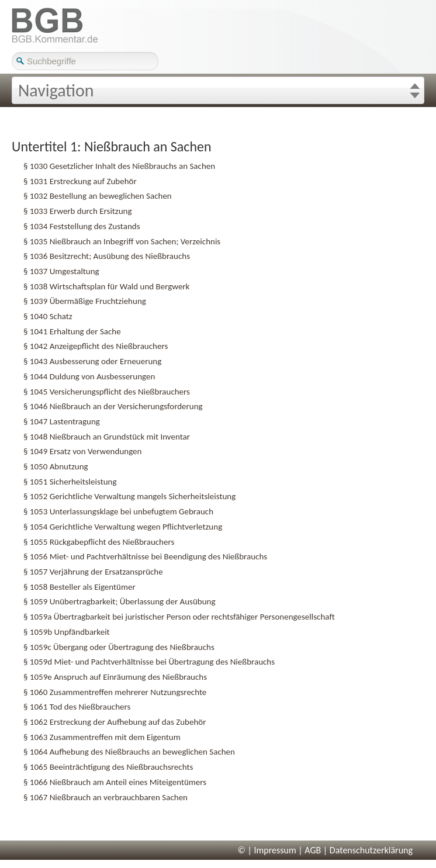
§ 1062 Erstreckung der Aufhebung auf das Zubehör (115, 722)
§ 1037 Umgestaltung (61, 271)
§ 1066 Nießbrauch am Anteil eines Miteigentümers (115, 782)
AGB (313, 850)
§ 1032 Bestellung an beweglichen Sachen (98, 196)
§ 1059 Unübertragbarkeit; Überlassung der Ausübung (120, 601)
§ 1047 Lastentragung (62, 421)
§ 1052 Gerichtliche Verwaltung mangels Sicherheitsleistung (129, 496)
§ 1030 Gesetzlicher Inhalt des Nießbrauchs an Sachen (119, 166)
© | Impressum (267, 850)
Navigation (56, 90)
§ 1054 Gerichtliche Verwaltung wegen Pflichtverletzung (123, 527)
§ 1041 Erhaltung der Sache (72, 331)
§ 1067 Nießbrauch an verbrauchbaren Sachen (105, 797)
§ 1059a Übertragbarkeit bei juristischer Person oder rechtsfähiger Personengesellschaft (179, 617)
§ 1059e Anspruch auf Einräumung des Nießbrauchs (115, 677)
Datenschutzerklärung (371, 850)
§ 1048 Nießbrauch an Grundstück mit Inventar (107, 437)
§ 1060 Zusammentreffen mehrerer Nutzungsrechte (115, 692)
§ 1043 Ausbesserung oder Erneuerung (92, 361)
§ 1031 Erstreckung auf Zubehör (80, 181)
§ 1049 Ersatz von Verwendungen (82, 451)
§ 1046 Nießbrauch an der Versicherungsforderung (113, 406)
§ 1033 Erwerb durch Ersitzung (78, 211)
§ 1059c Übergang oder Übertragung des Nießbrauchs (119, 647)
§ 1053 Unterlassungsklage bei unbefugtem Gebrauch (118, 511)
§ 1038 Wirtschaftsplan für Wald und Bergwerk (106, 286)
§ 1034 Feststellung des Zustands (82, 226)
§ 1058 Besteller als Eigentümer (79, 587)
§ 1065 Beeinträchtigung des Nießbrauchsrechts (108, 767)
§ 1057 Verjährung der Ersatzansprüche (93, 572)
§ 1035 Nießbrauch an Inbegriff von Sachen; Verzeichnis (122, 241)
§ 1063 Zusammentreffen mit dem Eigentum (102, 737)
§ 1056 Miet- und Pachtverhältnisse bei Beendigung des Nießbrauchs (145, 556)
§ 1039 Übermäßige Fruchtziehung (85, 301)
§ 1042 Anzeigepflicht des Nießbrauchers (96, 346)
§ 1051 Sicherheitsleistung (70, 482)
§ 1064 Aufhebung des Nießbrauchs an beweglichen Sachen (129, 752)
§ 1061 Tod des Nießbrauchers (77, 707)
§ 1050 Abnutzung (56, 466)
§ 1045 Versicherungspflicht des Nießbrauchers (107, 392)
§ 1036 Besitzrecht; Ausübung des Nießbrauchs (107, 256)
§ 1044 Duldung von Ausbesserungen (89, 376)
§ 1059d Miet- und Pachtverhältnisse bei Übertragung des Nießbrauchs (149, 662)
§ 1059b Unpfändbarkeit (67, 632)
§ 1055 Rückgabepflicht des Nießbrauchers (99, 542)
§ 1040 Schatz (48, 316)
